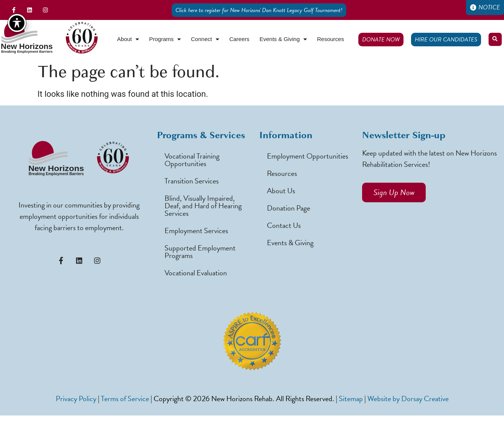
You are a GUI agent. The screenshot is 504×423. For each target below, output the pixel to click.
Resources (330, 39)
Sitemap (351, 399)
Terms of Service (125, 399)
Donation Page (289, 208)
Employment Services (196, 231)
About (128, 39)
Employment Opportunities (308, 156)
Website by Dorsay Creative (408, 399)
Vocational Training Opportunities (192, 160)
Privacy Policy (76, 399)
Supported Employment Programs (200, 252)
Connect (205, 39)
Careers (239, 39)
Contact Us (284, 225)
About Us (281, 191)
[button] (495, 39)
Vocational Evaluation (196, 273)
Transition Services (192, 181)
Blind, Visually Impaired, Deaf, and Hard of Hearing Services (203, 206)
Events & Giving (283, 39)
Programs (165, 39)
